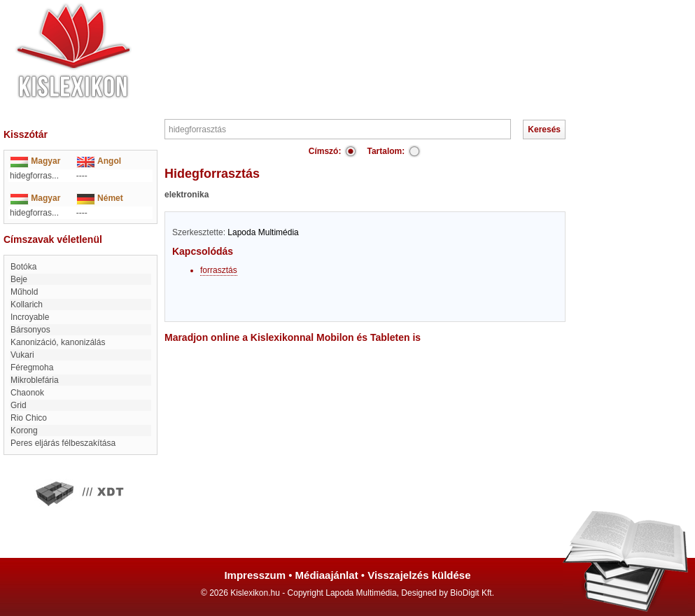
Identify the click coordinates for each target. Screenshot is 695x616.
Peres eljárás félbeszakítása (63, 443)
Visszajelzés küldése (419, 575)
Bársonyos (30, 330)
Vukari (22, 355)
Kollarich (27, 304)
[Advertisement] (390, 42)
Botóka (23, 267)
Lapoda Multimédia (263, 232)
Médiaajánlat (327, 575)
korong (24, 430)
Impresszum (255, 575)
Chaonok (27, 393)
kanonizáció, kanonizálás (58, 342)
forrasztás (219, 270)
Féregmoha (32, 367)
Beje (19, 279)
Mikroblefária (35, 380)
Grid (19, 405)
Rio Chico (29, 418)
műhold (24, 292)
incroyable (30, 317)
